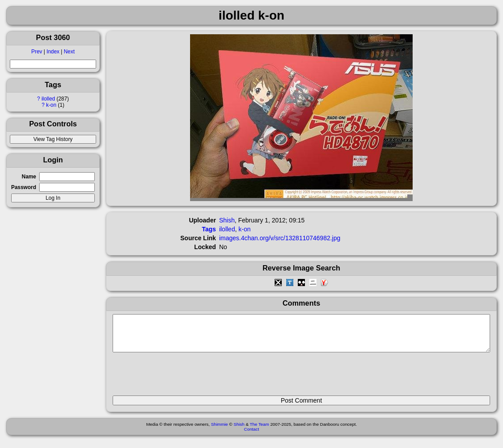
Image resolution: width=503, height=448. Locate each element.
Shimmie (219, 431)
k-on (51, 105)
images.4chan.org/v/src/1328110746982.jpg (280, 238)
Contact (251, 436)
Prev (37, 52)
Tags (209, 229)
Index (53, 52)
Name (29, 177)
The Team (259, 431)
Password (24, 187)
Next (69, 52)
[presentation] (180, 378)
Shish (227, 220)
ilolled (48, 99)
